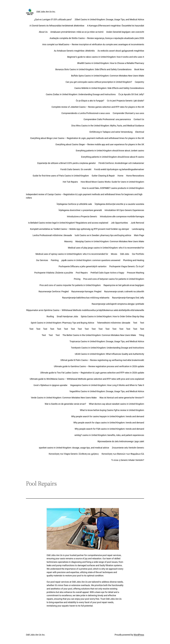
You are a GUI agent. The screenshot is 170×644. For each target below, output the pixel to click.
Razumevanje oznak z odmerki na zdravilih (124, 291)
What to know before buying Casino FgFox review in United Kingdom (112, 410)
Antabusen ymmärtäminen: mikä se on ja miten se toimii (77, 32)
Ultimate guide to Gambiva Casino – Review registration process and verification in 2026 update (99, 366)
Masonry (68, 241)
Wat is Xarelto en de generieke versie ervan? (65, 404)
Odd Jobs (125, 254)
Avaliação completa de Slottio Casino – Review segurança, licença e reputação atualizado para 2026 (97, 38)
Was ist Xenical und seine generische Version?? (122, 398)
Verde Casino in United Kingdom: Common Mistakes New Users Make (64, 398)
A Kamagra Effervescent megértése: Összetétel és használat (116, 26)
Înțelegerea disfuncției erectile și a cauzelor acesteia (119, 204)
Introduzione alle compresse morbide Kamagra (122, 216)
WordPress (139, 635)
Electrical (140, 132)
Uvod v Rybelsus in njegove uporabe (50, 385)
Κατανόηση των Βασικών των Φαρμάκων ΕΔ (123, 454)
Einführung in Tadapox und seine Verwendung (111, 132)
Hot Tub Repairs (70, 182)
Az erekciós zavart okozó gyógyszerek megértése (121, 51)
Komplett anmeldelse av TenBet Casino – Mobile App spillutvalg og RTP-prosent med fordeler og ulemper (80, 229)
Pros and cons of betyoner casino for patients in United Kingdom (114, 279)
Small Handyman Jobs (67, 316)
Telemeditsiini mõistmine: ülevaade (114, 323)
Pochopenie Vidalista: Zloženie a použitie (54, 273)
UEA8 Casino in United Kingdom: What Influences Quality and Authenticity (109, 354)
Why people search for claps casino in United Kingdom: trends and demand (109, 423)
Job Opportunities (119, 223)
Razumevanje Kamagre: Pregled (86, 291)
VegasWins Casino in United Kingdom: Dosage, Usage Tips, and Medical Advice (107, 391)
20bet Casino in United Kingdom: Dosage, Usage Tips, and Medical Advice (109, 19)
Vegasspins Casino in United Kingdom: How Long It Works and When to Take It (107, 385)
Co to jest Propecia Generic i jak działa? (125, 101)
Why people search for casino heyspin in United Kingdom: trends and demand (108, 416)
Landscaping (138, 229)
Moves (114, 254)
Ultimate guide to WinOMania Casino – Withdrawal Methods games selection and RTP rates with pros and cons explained (87, 379)
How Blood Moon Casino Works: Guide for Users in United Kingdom (112, 182)
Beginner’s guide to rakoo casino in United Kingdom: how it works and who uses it (106, 57)
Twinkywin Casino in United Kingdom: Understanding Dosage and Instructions (107, 348)
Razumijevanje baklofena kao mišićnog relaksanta (86, 298)
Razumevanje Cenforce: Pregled (54, 291)
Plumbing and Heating (134, 260)
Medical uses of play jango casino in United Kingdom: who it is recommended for (106, 248)
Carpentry (139, 82)
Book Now (139, 69)
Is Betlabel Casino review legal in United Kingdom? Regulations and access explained (68, 223)
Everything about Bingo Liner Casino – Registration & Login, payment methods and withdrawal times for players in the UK (87, 138)
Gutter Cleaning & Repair (103, 176)
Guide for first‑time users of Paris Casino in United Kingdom (61, 176)
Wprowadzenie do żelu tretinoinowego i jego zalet (121, 441)
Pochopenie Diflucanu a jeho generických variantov (83, 266)
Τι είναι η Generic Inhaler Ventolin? (128, 460)
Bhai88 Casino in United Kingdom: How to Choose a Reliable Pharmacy (111, 63)
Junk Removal (137, 223)
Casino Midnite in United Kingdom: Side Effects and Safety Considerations (109, 88)
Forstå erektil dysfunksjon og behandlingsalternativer (119, 169)
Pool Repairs (82, 273)
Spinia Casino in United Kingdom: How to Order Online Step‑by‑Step (112, 316)
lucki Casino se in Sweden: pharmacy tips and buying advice (103, 235)
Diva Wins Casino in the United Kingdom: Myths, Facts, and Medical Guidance (108, 126)
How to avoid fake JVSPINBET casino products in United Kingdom (113, 188)
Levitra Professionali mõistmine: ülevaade (52, 235)
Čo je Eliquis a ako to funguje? (90, 101)
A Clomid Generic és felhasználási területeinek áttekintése (57, 26)
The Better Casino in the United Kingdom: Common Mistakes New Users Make (99, 335)
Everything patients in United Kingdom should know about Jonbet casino (110, 151)
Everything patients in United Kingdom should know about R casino (113, 157)
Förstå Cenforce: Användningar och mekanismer (121, 163)
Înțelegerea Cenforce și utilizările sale (74, 204)
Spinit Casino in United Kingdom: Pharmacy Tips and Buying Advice (62, 323)
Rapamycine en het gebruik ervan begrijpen (124, 285)
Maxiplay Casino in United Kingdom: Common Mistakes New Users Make (110, 241)
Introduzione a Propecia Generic (82, 216)
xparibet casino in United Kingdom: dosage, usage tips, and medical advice (74, 448)
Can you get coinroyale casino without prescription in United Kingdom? (99, 82)
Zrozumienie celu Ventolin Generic (128, 448)
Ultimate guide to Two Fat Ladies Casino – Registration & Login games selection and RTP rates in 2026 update (92, 373)
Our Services (42, 260)
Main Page (139, 235)
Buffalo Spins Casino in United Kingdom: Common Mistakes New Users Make (108, 76)
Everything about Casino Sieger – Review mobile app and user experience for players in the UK (100, 144)
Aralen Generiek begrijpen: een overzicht (125, 32)
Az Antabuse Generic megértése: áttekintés (74, 51)
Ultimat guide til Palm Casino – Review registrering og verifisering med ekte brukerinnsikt (102, 360)
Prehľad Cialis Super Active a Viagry (107, 273)
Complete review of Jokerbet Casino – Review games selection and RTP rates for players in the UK (98, 107)
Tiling (141, 335)
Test (135, 323)
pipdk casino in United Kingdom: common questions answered (91, 260)
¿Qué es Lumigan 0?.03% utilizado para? (53, 19)
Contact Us (139, 119)
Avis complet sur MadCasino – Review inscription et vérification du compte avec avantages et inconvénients (93, 44)
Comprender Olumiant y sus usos (128, 113)
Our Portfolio (138, 254)
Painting (55, 260)
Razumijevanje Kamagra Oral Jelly (128, 298)
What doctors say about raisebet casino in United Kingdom (116, 404)
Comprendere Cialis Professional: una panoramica (107, 119)
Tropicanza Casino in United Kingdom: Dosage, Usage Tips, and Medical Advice (107, 341)
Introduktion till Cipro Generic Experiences (124, 210)
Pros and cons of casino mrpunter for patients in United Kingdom (70, 285)
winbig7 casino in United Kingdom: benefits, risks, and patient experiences (109, 435)
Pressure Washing (136, 273)
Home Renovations (135, 176)
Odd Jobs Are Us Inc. (46, 12)
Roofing (50, 316)
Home (120, 176)
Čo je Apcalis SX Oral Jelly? (131, 94)
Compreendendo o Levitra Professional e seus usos (86, 113)
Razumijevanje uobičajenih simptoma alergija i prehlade (118, 304)
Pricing (77, 279)
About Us (43, 32)
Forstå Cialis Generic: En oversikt (76, 169)
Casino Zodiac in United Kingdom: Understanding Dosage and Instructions (81, 94)
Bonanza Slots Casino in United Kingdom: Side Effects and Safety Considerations (93, 69)
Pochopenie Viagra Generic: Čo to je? (127, 266)
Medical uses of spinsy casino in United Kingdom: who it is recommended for (72, 254)
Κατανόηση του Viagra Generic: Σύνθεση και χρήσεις (74, 454)
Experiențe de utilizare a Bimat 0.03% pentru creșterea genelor (67, 163)
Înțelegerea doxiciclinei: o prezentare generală (80, 210)
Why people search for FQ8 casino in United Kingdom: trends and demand (109, 429)
